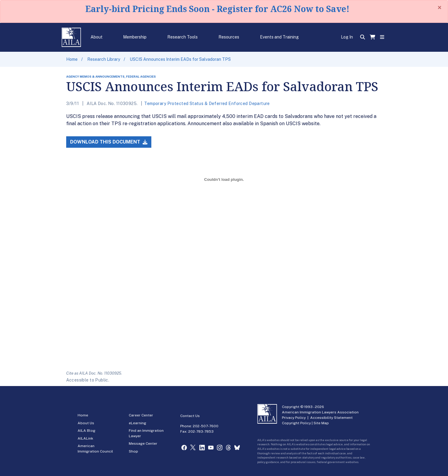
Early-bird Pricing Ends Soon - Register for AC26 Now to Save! (217, 9)
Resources (229, 37)
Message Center (143, 444)
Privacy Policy (294, 418)
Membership (135, 37)
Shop (133, 451)
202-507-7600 (206, 426)
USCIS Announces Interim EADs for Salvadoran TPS (180, 59)
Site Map (321, 423)
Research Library (104, 59)
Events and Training (279, 37)
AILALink (85, 438)
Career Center (141, 415)
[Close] (440, 8)
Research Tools (182, 37)
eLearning (137, 423)
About (97, 37)
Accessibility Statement (331, 418)
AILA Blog (87, 431)
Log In (347, 37)
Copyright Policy (296, 423)
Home (72, 59)
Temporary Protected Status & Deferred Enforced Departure (207, 104)
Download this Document (109, 142)
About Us (86, 423)
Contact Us (190, 416)
